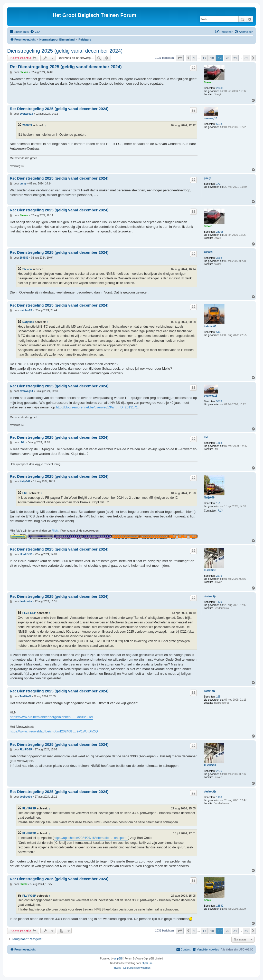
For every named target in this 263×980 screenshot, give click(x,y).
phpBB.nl (147, 963)
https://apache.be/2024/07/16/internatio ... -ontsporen (91, 838)
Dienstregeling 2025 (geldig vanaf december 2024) (65, 51)
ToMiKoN (209, 691)
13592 (220, 906)
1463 (219, 443)
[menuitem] (35, 32)
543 (218, 332)
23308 (220, 88)
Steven (208, 82)
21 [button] (235, 58)
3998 (219, 258)
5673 (219, 124)
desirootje (210, 596)
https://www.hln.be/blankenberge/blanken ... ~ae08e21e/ (51, 717)
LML (207, 437)
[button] (180, 58)
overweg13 (211, 118)
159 (218, 503)
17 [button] (204, 58)
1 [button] (194, 58)
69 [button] (246, 58)
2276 (219, 576)
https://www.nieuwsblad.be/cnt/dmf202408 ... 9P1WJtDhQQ (54, 731)
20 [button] (227, 58)
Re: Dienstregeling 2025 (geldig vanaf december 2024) (66, 67)
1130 (219, 602)
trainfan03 (210, 326)
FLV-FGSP (210, 570)
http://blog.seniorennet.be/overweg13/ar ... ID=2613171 (97, 407)
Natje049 (28, 322)
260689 (27, 125)
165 (218, 697)
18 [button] (212, 58)
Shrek (208, 900)
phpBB (118, 959)
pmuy (207, 178)
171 (218, 184)
